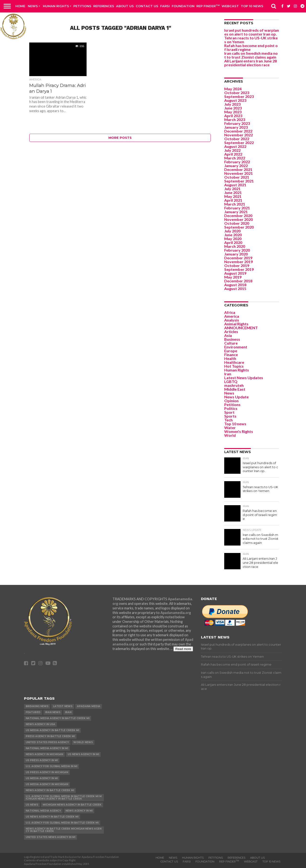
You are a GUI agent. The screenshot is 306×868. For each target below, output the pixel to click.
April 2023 (233, 116)
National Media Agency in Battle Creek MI (58, 718)
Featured (33, 712)
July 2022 (232, 150)
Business (232, 339)
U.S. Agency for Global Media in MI (51, 766)
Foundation (183, 6)
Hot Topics (234, 366)
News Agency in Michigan (44, 754)
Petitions (82, 6)
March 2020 (235, 246)
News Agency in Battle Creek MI (50, 790)
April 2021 (233, 200)
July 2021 (232, 189)
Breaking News (37, 706)
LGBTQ (231, 381)
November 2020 (238, 219)
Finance (231, 355)
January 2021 (236, 212)
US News (32, 805)
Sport (229, 412)
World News (83, 742)
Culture (231, 343)
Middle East (235, 389)
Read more (183, 649)
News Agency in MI (79, 811)
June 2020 (233, 235)
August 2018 (235, 285)
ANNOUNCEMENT (241, 328)
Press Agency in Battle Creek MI (50, 736)
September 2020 (239, 227)
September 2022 (239, 143)
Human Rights (56, 6)
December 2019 (238, 258)
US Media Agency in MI (42, 778)
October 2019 (237, 265)
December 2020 (238, 215)
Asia (228, 335)
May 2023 (233, 112)
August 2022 (235, 146)
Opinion (231, 401)
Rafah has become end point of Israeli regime (251, 47)
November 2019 (238, 262)
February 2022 (237, 162)
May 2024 (233, 89)
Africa (230, 312)
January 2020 (236, 254)
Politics (231, 408)
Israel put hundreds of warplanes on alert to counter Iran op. (252, 32)
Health (230, 358)
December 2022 (238, 131)
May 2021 (233, 196)
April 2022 (233, 154)
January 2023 (236, 127)
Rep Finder (208, 6)
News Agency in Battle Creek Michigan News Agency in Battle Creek (64, 830)
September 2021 (239, 181)
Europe (231, 351)
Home (20, 6)
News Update (236, 397)
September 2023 (239, 96)
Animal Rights (236, 324)
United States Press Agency (47, 742)
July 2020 (232, 231)
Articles (231, 331)
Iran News (53, 712)
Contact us (147, 6)
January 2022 (236, 166)
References (104, 6)
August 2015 (235, 288)
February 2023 (237, 123)
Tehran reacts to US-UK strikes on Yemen (251, 40)
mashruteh (234, 385)
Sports (230, 416)
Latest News (63, 706)
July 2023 (232, 104)
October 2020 (237, 223)
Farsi (165, 6)
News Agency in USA (40, 724)
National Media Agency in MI (47, 748)
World (230, 435)
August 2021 (235, 185)
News (33, 6)
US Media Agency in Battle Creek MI (52, 730)
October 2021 (237, 177)
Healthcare (234, 362)
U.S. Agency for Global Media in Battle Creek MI (62, 823)
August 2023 (235, 100)
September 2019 (239, 269)
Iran (228, 374)
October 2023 (237, 93)
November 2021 (238, 173)
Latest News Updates (244, 378)
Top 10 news (252, 6)
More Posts (120, 138)
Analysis (232, 320)
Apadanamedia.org (176, 613)
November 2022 (238, 135)
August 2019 (235, 273)
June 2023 (233, 108)
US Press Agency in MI (42, 760)
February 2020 (237, 250)
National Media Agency (43, 811)
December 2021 (238, 169)
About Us (125, 6)
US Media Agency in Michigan (47, 784)
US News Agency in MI (83, 754)
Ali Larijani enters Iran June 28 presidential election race (250, 63)
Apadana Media (89, 706)
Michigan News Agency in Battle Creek (72, 805)
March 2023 (235, 119)
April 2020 (233, 242)
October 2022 (237, 139)
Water (230, 428)
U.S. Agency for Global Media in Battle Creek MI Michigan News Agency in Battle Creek (64, 798)
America (232, 316)
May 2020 (233, 239)
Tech (228, 420)
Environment (236, 347)
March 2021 (235, 204)
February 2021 (237, 208)
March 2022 (235, 158)
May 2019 (233, 277)
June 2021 (233, 192)
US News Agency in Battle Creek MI (52, 817)
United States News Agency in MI (50, 837)
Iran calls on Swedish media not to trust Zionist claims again (251, 55)
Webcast (230, 6)
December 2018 (238, 281)
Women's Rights (239, 431)
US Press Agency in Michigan (47, 772)
